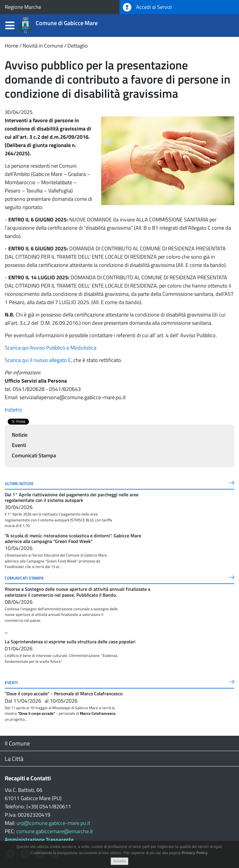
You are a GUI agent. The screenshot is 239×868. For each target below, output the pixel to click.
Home (12, 46)
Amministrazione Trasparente (39, 840)
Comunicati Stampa (34, 455)
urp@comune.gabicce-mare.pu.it (53, 823)
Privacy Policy (195, 853)
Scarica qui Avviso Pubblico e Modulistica (51, 348)
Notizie (20, 435)
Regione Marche (23, 7)
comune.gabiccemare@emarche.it (55, 831)
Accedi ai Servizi (147, 7)
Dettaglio (78, 46)
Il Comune (17, 743)
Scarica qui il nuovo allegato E (38, 360)
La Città (14, 759)
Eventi (19, 445)
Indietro (13, 410)
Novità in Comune (43, 46)
